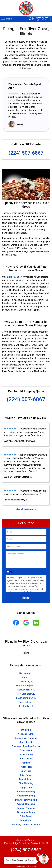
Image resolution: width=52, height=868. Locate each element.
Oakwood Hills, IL (26, 690)
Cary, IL (26, 677)
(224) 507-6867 (38, 19)
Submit (26, 598)
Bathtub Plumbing (26, 792)
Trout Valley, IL (26, 706)
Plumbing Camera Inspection (26, 825)
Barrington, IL (26, 673)
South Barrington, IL (26, 698)
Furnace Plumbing (26, 808)
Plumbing (26, 730)
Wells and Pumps (26, 734)
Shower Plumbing (26, 796)
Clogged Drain (26, 787)
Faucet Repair (26, 779)
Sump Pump (26, 820)
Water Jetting (26, 755)
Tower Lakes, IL (26, 702)
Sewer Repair (26, 742)
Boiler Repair (26, 816)
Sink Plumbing (26, 783)
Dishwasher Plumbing (26, 800)
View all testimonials (26, 509)
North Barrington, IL (26, 686)
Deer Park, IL (26, 681)
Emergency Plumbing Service (26, 746)
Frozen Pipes (26, 767)
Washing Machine (26, 804)
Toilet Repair (26, 775)
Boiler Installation (26, 812)
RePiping (26, 763)
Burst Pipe (26, 771)
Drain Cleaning (26, 759)
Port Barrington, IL (26, 694)
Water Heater (26, 750)
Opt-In (12, 572)
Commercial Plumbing (26, 738)
